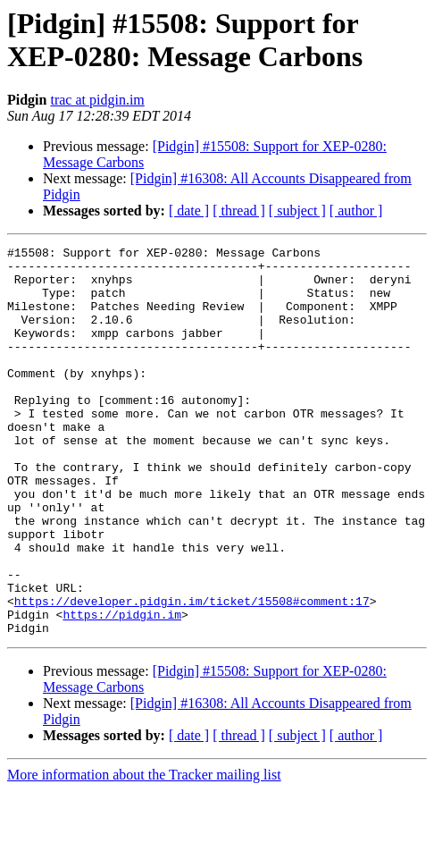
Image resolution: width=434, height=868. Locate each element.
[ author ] (356, 211)
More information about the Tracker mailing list (144, 852)
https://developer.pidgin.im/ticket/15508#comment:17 (192, 673)
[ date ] (189, 211)
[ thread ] (239, 211)
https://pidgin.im (122, 689)
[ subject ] (297, 211)
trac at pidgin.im (97, 100)
